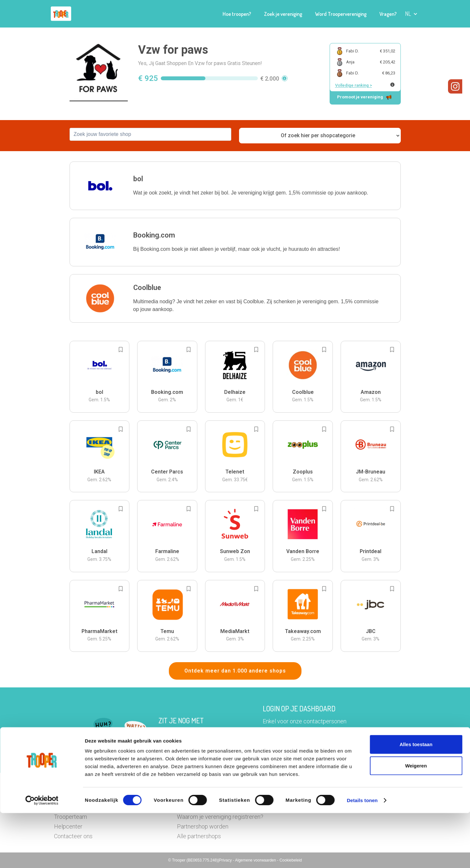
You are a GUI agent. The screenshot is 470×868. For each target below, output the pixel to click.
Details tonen (362, 855)
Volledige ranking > (354, 85)
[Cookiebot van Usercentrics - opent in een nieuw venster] (42, 855)
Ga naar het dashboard (302, 752)
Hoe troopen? (237, 14)
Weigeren (416, 821)
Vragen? (388, 14)
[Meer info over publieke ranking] (392, 85)
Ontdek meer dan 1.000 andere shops (235, 671)
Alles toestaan (416, 799)
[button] (411, 14)
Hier (164, 743)
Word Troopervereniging (341, 14)
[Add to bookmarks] (121, 350)
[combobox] (150, 134)
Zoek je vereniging (283, 14)
